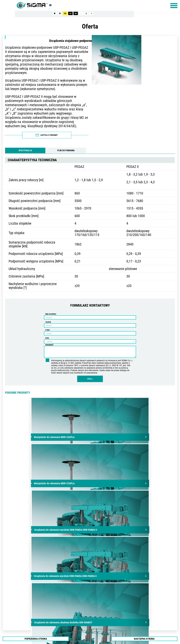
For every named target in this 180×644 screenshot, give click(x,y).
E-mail (48, 328)
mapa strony (13, 612)
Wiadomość (49, 343)
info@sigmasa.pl (73, 595)
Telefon (48, 320)
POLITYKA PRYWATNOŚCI (29, 612)
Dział (47, 336)
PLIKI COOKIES (45, 612)
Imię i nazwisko (51, 312)
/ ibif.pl (173, 612)
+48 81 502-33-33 (75, 590)
